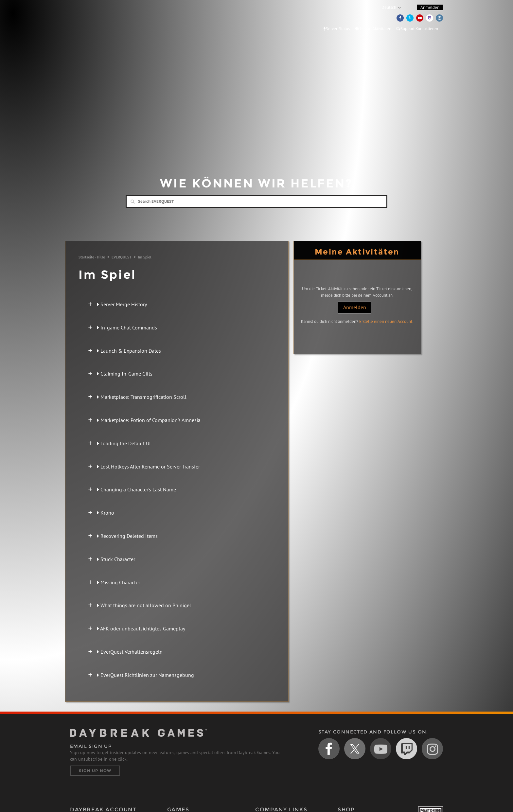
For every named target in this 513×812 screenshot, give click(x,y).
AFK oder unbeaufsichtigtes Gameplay (141, 628)
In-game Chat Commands (127, 327)
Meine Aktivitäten (373, 29)
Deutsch (389, 7)
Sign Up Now (95, 771)
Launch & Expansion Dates (129, 351)
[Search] (256, 202)
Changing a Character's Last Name (137, 489)
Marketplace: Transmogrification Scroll (142, 397)
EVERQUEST (122, 257)
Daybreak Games (99, 19)
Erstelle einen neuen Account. (386, 321)
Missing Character (119, 582)
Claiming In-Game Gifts (125, 374)
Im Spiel (145, 257)
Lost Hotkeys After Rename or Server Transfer (149, 467)
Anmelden (355, 307)
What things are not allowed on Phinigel (144, 605)
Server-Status (337, 29)
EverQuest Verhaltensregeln (130, 652)
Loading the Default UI (124, 443)
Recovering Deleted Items (127, 536)
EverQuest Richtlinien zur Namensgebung (146, 675)
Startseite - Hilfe (92, 257)
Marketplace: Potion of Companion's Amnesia (149, 420)
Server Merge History (122, 304)
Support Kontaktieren (417, 29)
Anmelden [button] (430, 7)
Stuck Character (116, 559)
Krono (106, 513)
